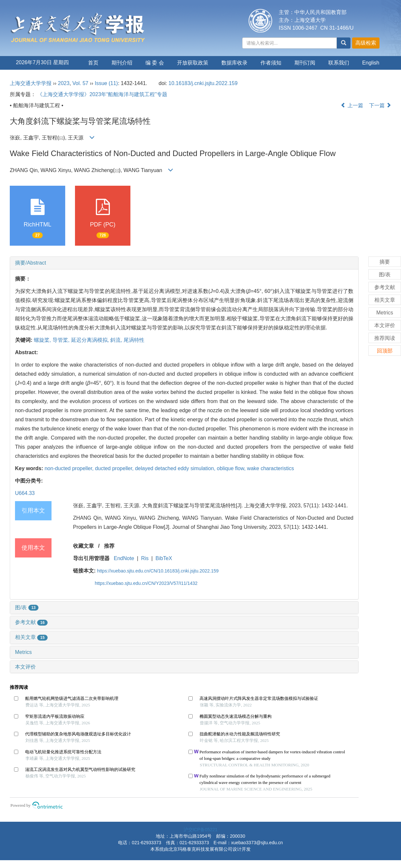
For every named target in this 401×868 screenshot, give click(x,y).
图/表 (27, 608)
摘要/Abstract (30, 263)
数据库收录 (234, 63)
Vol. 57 (80, 83)
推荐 (109, 546)
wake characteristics (271, 468)
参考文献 (31, 622)
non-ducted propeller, (70, 468)
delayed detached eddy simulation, (176, 468)
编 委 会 (155, 63)
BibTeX (164, 558)
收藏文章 (83, 546)
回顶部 (385, 351)
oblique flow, (232, 468)
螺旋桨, (43, 340)
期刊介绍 (122, 63)
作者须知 (271, 63)
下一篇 (380, 105)
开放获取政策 (193, 63)
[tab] (184, 263)
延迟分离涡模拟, (91, 340)
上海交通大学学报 (31, 83)
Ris (145, 558)
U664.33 (25, 493)
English (371, 63)
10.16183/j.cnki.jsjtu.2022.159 (203, 83)
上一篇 (352, 105)
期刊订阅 (305, 63)
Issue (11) (106, 83)
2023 (64, 83)
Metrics (23, 652)
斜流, (117, 340)
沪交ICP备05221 (200, 830)
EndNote (124, 558)
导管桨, (62, 340)
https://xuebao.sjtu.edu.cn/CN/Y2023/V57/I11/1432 (146, 583)
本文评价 (25, 667)
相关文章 (31, 637)
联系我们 (339, 63)
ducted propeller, (115, 468)
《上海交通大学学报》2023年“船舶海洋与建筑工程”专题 (102, 94)
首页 (93, 63)
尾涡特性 (134, 340)
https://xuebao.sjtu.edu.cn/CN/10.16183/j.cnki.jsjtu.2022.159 (158, 571)
